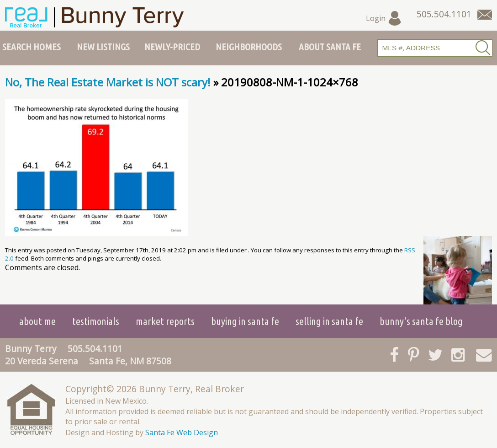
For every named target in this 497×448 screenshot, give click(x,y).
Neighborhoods (249, 47)
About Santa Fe (330, 47)
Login (384, 18)
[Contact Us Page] (485, 15)
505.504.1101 (95, 349)
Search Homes (32, 47)
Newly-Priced (172, 47)
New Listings (103, 47)
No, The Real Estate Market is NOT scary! (108, 82)
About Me (37, 321)
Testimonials (96, 321)
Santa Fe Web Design (182, 432)
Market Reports (165, 321)
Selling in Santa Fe (329, 321)
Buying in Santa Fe (245, 321)
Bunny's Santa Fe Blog (421, 321)
